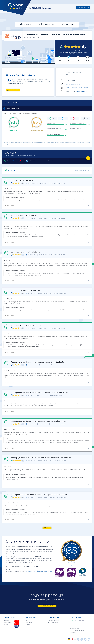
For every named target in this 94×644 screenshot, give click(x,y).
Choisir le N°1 (29, 620)
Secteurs (28, 627)
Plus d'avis (47, 528)
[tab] (72, 620)
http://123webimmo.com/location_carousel (77, 88)
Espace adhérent (30, 629)
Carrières (6, 625)
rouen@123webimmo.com (73, 84)
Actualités (6, 627)
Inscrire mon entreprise (83, 8)
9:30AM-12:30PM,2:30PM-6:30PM (85, 92)
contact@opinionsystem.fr (76, 624)
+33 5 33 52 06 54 (74, 626)
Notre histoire (7, 620)
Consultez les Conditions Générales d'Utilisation (38, 572)
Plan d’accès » (73, 633)
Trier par (80, 170)
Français (88, 2)
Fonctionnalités (29, 622)
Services (28, 625)
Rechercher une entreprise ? (54, 620)
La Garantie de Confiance (54, 622)
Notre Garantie (7, 622)
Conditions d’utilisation (15, 639)
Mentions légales (6, 639)
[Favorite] (88, 158)
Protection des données (25, 639)
